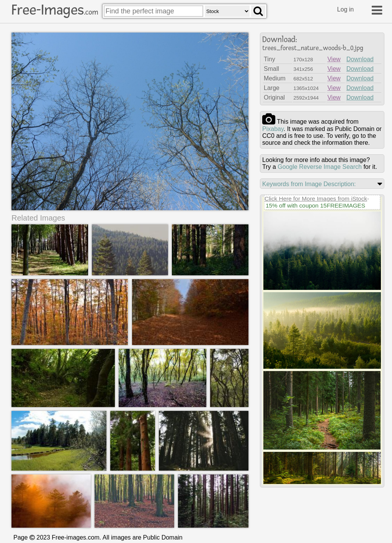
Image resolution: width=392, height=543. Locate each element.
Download (360, 59)
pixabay (273, 129)
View (334, 59)
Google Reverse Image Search (320, 167)
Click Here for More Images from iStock (316, 199)
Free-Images (55, 10)
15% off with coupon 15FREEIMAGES (315, 205)
